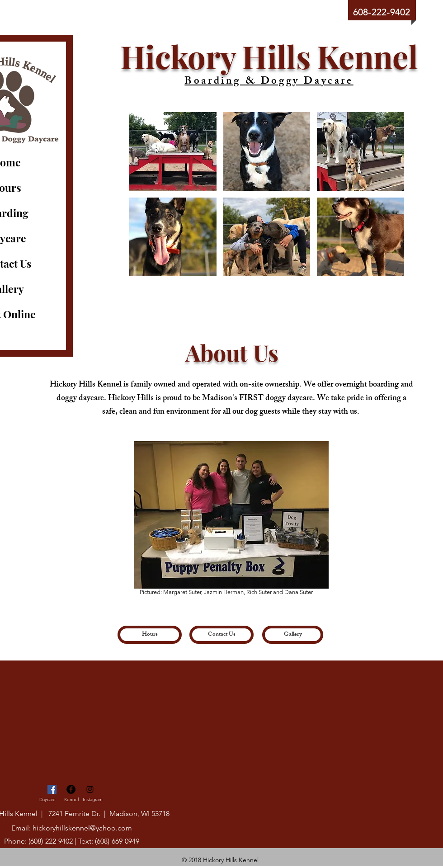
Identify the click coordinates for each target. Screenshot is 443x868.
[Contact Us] (221, 635)
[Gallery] (293, 635)
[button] (173, 151)
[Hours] (150, 635)
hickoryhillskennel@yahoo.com (82, 828)
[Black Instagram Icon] (90, 789)
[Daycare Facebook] (52, 789)
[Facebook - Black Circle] (71, 789)
